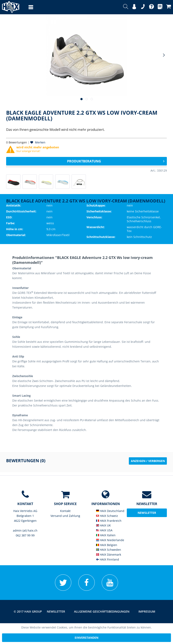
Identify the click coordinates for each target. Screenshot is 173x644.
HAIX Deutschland (110, 511)
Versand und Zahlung (65, 516)
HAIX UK (103, 525)
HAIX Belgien (107, 545)
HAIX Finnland (108, 559)
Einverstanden (86, 638)
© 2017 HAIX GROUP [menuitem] (28, 611)
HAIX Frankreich (109, 521)
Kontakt (65, 511)
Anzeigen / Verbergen (148, 461)
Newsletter (56, 611)
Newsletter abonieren (147, 514)
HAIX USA (104, 530)
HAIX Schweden (109, 550)
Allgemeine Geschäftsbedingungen (102, 611)
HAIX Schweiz (107, 516)
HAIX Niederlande (110, 540)
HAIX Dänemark (109, 555)
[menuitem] (27, 7)
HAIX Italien (106, 535)
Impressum (147, 611)
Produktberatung (116, 161)
